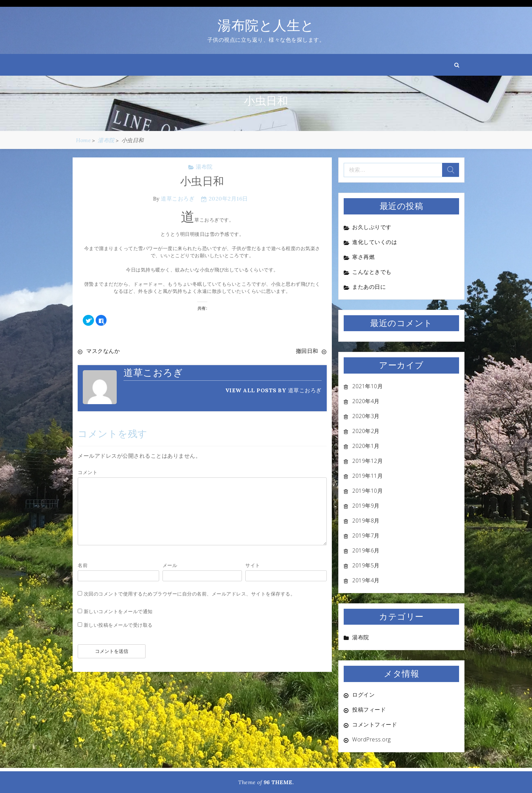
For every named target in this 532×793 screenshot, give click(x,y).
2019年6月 (366, 550)
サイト (253, 565)
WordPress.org (372, 739)
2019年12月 (367, 461)
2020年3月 (366, 416)
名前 (83, 565)
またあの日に (369, 287)
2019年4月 (366, 580)
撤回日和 (307, 351)
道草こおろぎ (178, 199)
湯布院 (204, 167)
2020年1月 (366, 446)
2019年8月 (366, 521)
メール (170, 565)
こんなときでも (372, 272)
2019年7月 (366, 535)
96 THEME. (279, 782)
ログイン (363, 695)
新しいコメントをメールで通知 (118, 611)
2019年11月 (367, 476)
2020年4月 (366, 401)
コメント (88, 472)
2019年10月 (367, 491)
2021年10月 (367, 386)
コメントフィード (375, 724)
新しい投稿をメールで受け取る (118, 625)
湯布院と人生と (266, 25)
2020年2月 (366, 431)
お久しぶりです (372, 227)
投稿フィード (369, 710)
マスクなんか (103, 351)
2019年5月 (366, 565)
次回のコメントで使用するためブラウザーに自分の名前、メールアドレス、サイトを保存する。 (190, 594)
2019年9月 (366, 506)
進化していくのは (375, 242)
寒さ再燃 (363, 257)
